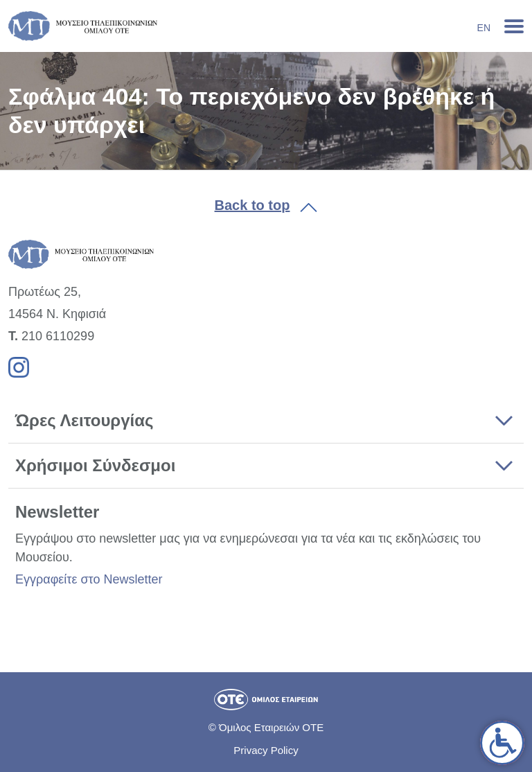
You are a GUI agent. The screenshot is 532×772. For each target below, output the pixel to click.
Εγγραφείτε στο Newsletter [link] (89, 579)
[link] (502, 743)
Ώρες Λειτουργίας (84, 420)
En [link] (484, 28)
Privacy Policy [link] (266, 750)
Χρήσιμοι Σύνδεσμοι (95, 465)
